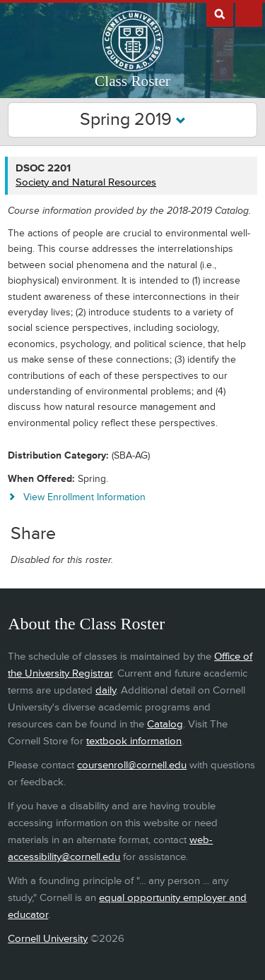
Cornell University (48, 939)
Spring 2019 (133, 120)
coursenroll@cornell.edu (132, 765)
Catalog (165, 724)
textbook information (134, 741)
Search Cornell (220, 13)
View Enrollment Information (84, 497)
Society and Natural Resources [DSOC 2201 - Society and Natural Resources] (86, 182)
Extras (249, 13)
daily (106, 690)
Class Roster (132, 81)
